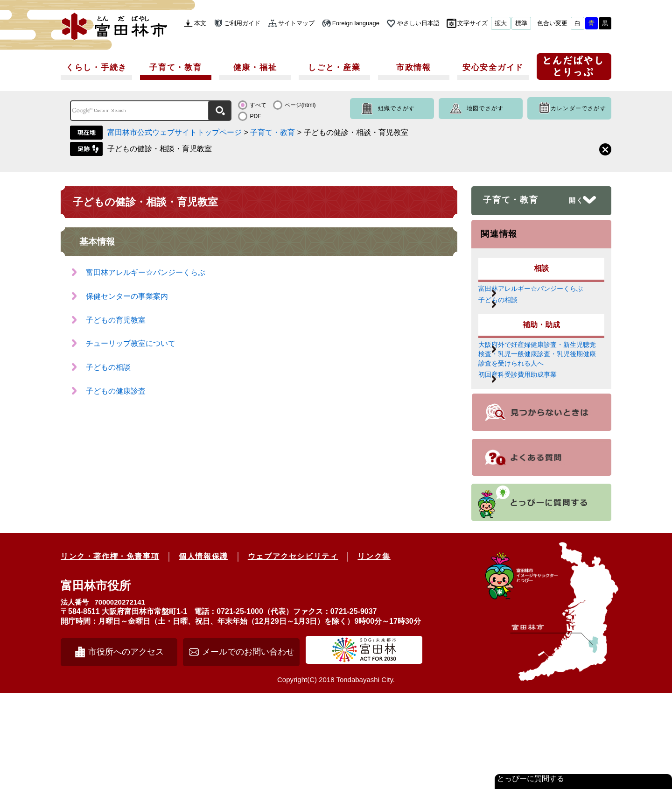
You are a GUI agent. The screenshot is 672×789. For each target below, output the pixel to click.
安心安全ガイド (493, 67)
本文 (200, 23)
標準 (521, 23)
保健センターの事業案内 (127, 296)
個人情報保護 (203, 652)
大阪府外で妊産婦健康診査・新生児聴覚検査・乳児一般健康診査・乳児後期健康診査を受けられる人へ (539, 407)
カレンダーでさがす (578, 108)
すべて (258, 105)
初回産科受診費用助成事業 (539, 458)
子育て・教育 (175, 67)
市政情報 (414, 67)
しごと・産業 (334, 67)
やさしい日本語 (418, 23)
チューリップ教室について (131, 343)
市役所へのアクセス (126, 748)
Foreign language (356, 23)
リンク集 (374, 652)
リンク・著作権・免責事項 (110, 652)
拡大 (501, 23)
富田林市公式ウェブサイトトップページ (175, 132)
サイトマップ (296, 23)
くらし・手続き (96, 67)
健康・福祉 (255, 67)
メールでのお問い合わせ (248, 748)
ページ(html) (300, 105)
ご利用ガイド (242, 23)
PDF (255, 116)
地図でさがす (485, 108)
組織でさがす (396, 108)
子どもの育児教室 (116, 320)
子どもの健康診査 (116, 391)
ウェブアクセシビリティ (293, 652)
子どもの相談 (108, 367)
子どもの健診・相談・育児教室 (160, 149)
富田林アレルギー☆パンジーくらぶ (146, 272)
